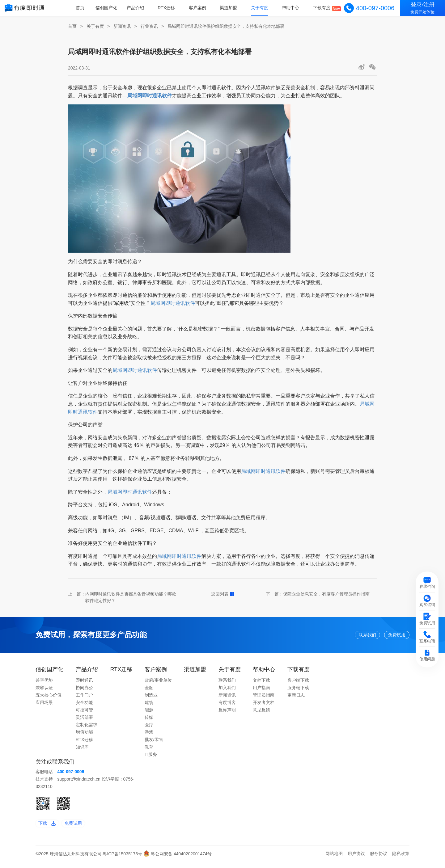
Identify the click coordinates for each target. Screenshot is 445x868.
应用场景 (44, 706)
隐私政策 (401, 860)
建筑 (149, 706)
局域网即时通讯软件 (173, 303)
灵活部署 (84, 720)
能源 (149, 713)
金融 (149, 691)
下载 (50, 828)
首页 (85, 8)
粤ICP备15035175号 (123, 860)
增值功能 (84, 735)
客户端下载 (298, 683)
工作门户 (84, 698)
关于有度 (261, 8)
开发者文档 (264, 706)
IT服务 (151, 757)
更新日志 (296, 698)
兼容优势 (44, 683)
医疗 (149, 728)
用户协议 (356, 860)
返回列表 (223, 594)
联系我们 (348, 636)
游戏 (149, 735)
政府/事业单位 (158, 683)
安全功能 (84, 706)
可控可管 (84, 713)
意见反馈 (261, 713)
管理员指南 (264, 698)
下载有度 (322, 8)
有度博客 (227, 706)
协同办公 (84, 691)
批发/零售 (154, 743)
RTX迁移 (170, 8)
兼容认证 (44, 691)
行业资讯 (149, 26)
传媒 (149, 720)
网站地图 (334, 860)
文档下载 (261, 683)
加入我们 (227, 691)
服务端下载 (298, 691)
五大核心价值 (49, 698)
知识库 (82, 750)
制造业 (151, 698)
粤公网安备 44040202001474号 (178, 860)
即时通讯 (84, 683)
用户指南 (261, 691)
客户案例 (201, 8)
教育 (149, 750)
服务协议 (379, 860)
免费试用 (391, 636)
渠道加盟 (231, 8)
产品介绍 (140, 8)
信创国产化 (112, 8)
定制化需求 (87, 728)
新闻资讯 (122, 26)
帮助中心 (292, 8)
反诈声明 (227, 713)
